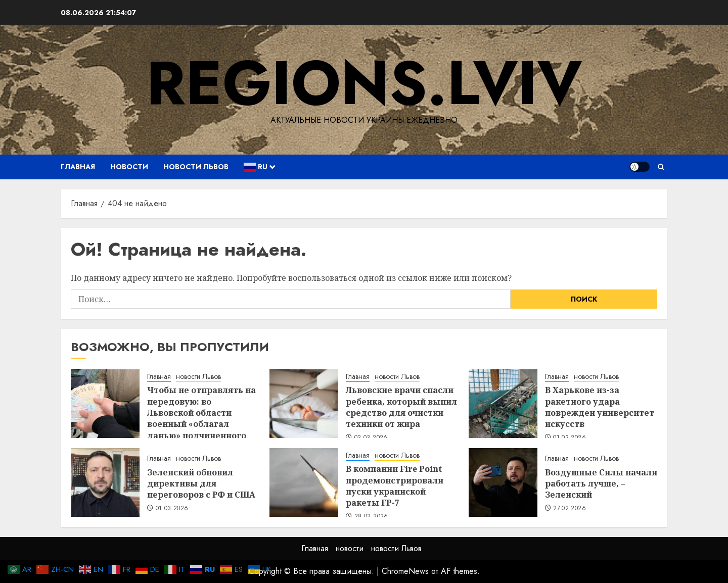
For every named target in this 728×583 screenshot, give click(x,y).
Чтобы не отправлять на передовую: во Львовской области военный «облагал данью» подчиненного (201, 413)
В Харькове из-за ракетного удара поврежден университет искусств (600, 407)
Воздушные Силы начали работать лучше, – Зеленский (601, 484)
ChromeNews (405, 571)
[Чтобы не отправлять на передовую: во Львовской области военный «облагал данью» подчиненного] (105, 404)
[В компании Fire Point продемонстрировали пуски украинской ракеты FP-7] (304, 482)
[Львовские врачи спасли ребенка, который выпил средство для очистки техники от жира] (304, 404)
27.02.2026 (570, 509)
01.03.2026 (172, 509)
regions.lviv (364, 83)
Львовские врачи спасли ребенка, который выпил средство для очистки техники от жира (401, 407)
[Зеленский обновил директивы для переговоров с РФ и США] (105, 482)
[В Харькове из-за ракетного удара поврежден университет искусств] (503, 404)
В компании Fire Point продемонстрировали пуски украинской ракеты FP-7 (395, 486)
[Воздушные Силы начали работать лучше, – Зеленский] (503, 482)
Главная (78, 167)
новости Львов (196, 167)
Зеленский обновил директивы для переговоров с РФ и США (201, 484)
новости (129, 167)
